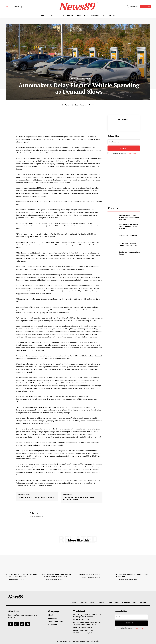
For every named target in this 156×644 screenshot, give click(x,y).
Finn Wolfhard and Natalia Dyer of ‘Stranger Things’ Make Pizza (128, 226)
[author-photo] (7, 579)
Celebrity (73, 78)
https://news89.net (36, 516)
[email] (124, 142)
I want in (124, 148)
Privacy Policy (131, 153)
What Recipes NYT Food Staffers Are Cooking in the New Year (129, 217)
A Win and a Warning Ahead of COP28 (36, 497)
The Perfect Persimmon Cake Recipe (129, 253)
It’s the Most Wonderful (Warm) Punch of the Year (128, 244)
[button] (18, 7)
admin (67, 105)
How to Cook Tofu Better (128, 235)
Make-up (86, 78)
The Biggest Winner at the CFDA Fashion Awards (79, 499)
